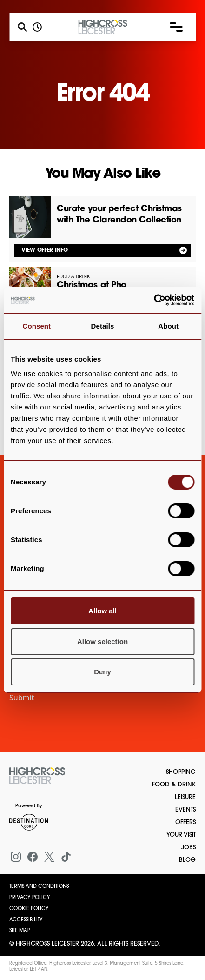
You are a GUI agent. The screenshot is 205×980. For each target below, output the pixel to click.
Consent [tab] (36, 326)
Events (185, 810)
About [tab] (168, 326)
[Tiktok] (66, 857)
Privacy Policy (30, 898)
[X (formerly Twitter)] (49, 857)
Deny (102, 672)
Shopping (181, 772)
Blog (187, 860)
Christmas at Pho (92, 285)
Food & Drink (174, 785)
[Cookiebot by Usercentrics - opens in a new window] (154, 300)
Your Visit (181, 835)
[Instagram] (16, 857)
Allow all (102, 611)
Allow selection (102, 641)
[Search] (22, 27)
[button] (176, 27)
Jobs (188, 848)
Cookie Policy (29, 909)
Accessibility (26, 920)
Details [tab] (103, 326)
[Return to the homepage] (37, 776)
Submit (22, 698)
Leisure (185, 797)
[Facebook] (33, 857)
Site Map (20, 931)
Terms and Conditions (39, 887)
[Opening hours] (37, 27)
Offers (185, 822)
